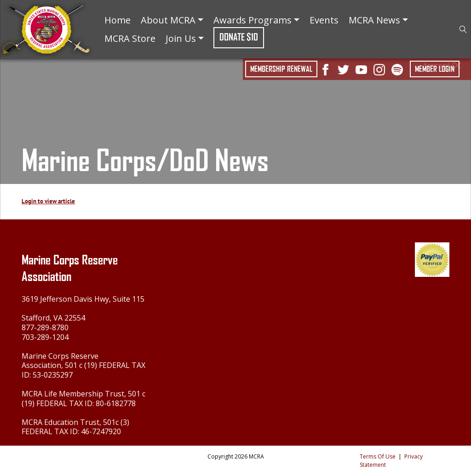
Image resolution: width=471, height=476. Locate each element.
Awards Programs (256, 20)
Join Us (185, 38)
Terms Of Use (378, 456)
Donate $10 (239, 37)
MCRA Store (130, 38)
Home (118, 20)
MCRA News (378, 20)
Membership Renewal (281, 69)
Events (324, 20)
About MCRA (172, 20)
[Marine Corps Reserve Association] (46, 29)
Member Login (435, 69)
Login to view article (48, 201)
